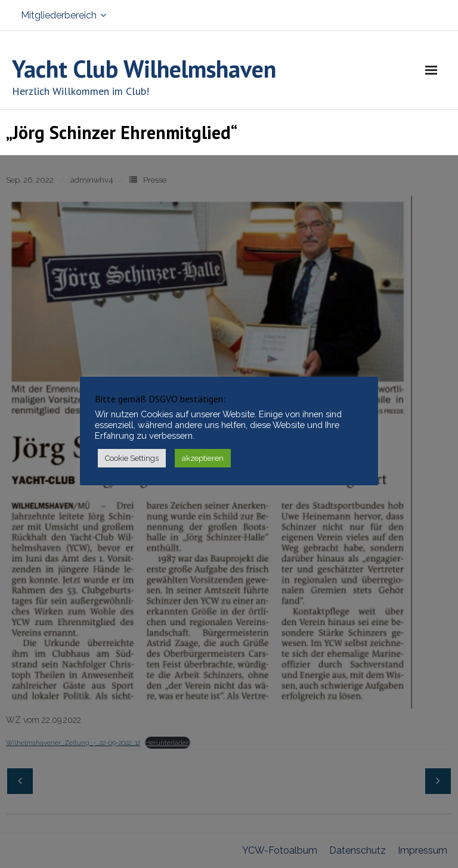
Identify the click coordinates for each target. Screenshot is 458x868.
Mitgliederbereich (59, 15)
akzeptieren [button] (203, 458)
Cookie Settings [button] (132, 458)
